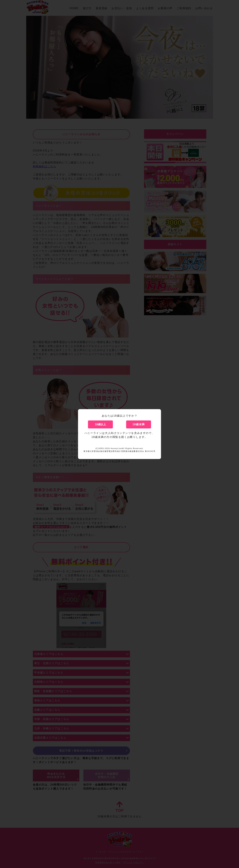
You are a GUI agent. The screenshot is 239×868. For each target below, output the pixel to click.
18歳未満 (139, 424)
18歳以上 (100, 424)
